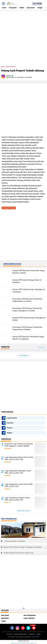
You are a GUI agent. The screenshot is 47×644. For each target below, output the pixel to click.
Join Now (9, 634)
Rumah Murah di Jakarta (15, 541)
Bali (26, 643)
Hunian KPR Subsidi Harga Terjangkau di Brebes (23, 547)
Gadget (40, 8)
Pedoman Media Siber (20, 634)
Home (4, 8)
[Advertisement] (23, 33)
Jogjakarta (32, 643)
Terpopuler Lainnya (24, 511)
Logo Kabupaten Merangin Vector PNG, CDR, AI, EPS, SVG (18, 472)
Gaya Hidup (5, 615)
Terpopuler (13, 8)
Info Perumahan (30, 615)
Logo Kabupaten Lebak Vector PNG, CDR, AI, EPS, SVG (19, 485)
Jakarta (13, 643)
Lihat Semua (24, 356)
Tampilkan (41, 347)
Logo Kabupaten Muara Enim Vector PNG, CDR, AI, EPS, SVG (19, 458)
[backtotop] (24, 609)
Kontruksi (5, 618)
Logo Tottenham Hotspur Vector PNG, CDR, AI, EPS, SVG (17, 499)
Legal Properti (12, 418)
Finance (10, 428)
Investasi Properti (11, 67)
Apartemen (31, 8)
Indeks (22, 8)
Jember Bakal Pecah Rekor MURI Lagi (18, 553)
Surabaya (21, 643)
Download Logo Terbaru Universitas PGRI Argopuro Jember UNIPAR (19, 445)
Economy (10, 423)
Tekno (3, 621)
